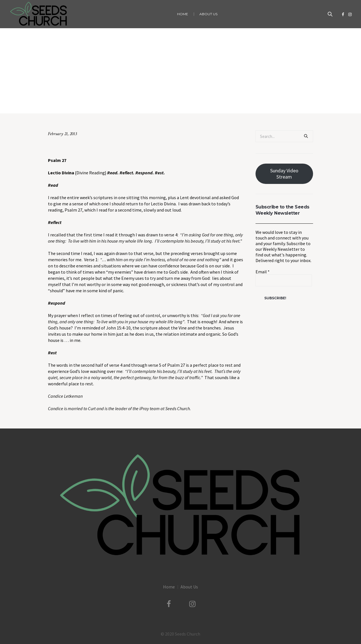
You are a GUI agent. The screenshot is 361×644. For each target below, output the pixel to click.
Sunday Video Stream (284, 174)
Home (126, 102)
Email (263, 272)
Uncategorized (147, 102)
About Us (189, 587)
